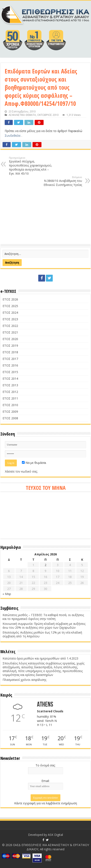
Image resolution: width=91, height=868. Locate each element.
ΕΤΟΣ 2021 (10, 332)
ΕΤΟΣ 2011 (10, 398)
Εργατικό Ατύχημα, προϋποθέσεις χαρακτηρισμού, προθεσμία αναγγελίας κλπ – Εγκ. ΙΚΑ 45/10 (31, 166)
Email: (45, 781)
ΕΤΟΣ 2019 (10, 346)
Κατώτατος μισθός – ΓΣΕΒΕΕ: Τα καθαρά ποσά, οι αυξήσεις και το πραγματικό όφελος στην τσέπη (43, 617)
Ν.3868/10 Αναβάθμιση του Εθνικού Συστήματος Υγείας (60, 181)
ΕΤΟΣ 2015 (10, 372)
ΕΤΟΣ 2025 (10, 306)
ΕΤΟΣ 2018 (10, 352)
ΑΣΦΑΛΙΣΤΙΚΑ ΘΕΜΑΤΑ (22, 115)
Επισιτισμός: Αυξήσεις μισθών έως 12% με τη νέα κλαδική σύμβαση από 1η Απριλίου (42, 634)
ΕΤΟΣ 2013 (10, 385)
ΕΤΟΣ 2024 (10, 313)
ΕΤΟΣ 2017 (10, 359)
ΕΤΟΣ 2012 (10, 392)
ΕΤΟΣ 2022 (10, 326)
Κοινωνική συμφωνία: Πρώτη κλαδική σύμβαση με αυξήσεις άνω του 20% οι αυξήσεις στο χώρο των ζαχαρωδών (44, 626)
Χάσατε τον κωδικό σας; (21, 471)
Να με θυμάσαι (34, 463)
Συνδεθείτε (13, 136)
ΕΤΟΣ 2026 (10, 299)
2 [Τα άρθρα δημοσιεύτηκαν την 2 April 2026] (45, 565)
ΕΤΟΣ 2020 (10, 339)
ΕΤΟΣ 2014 (10, 379)
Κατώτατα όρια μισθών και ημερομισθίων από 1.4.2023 (40, 658)
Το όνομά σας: (45, 765)
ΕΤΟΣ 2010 (10, 405)
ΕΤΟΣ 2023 (10, 319)
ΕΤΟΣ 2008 (10, 418)
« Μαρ (7, 594)
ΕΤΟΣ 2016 (10, 365)
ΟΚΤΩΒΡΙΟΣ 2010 (48, 115)
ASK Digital (55, 835)
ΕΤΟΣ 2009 (10, 412)
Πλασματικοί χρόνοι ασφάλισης (24, 680)
